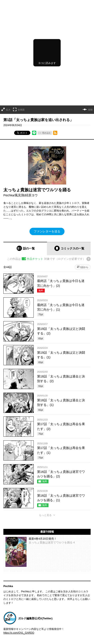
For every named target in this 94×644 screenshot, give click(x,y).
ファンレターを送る (47, 231)
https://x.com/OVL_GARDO (19, 633)
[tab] (25, 249)
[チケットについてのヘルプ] (89, 259)
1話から (84, 267)
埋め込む (47, 133)
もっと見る (45, 515)
